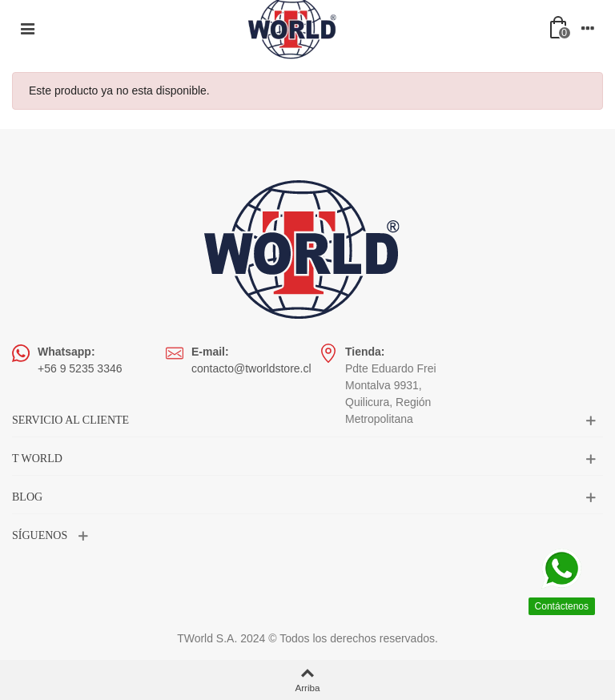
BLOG (27, 497)
